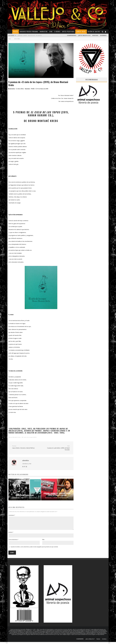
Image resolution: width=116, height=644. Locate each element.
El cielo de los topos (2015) (29, 437)
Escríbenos (103, 35)
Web (43, 542)
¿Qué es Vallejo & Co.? (84, 35)
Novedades (27, 89)
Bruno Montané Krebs (15, 437)
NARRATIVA (44, 32)
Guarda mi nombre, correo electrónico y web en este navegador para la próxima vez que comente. (34, 549)
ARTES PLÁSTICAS (68, 32)
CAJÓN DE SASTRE (94, 32)
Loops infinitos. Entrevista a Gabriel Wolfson (26, 447)
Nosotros (95, 35)
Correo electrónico (13, 542)
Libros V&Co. (81, 32)
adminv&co (12, 89)
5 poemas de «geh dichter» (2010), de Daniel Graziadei (56, 448)
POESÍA (16, 32)
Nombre (11, 534)
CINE (51, 32)
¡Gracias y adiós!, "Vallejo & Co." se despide (30, 35)
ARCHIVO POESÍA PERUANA (29, 32)
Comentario (12, 515)
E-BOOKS (57, 32)
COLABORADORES (72, 35)
